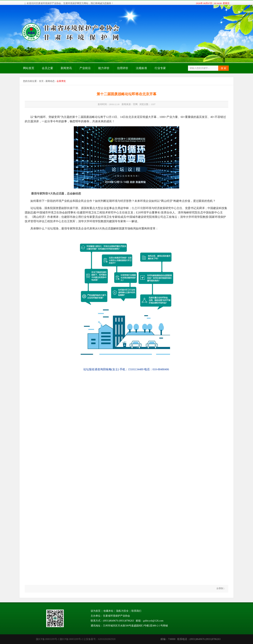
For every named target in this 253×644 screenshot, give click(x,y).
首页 (41, 81)
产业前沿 (85, 68)
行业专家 (160, 68)
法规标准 (141, 68)
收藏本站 (108, 611)
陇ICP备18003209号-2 (71, 639)
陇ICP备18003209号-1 (48, 639)
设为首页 (96, 611)
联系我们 (136, 611)
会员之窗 (47, 68)
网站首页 (29, 68)
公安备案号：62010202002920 (99, 639)
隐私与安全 (122, 611)
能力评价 (104, 68)
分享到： (221, 588)
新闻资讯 (66, 68)
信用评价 (123, 68)
